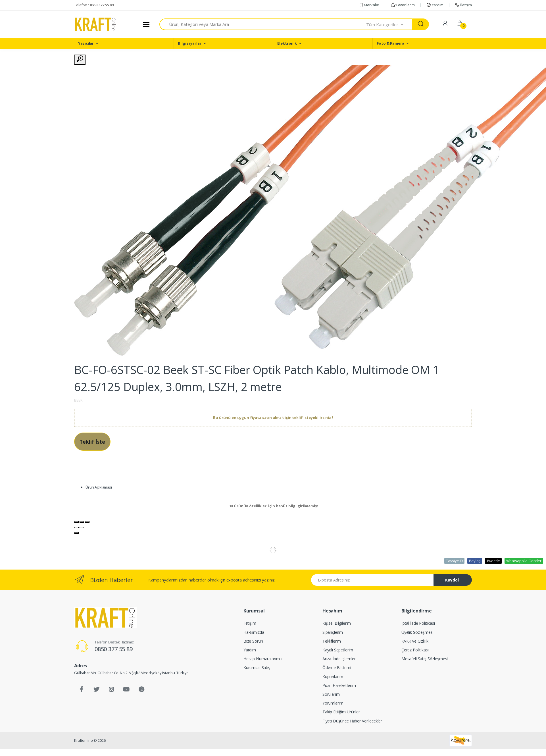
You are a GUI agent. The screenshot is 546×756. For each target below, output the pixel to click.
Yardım (435, 5)
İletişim (463, 5)
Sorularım (331, 694)
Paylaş (475, 561)
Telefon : (94, 5)
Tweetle (493, 561)
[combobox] (263, 24)
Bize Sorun (253, 641)
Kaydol (452, 580)
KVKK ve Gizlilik (415, 641)
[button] (389, 24)
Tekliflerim (332, 641)
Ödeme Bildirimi (337, 667)
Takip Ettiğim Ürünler (341, 712)
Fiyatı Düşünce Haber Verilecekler (352, 721)
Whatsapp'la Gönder (524, 561)
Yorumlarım (333, 703)
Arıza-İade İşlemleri (339, 659)
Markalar (369, 5)
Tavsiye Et (455, 561)
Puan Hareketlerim (339, 685)
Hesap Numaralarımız (263, 659)
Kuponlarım (333, 677)
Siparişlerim (333, 632)
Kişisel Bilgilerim (337, 623)
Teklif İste (92, 442)
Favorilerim (403, 5)
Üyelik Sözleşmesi (417, 632)
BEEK (78, 400)
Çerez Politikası (415, 650)
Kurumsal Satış (257, 667)
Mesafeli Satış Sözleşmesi (425, 659)
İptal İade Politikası (418, 623)
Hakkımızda (254, 632)
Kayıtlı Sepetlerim (338, 650)
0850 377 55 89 (114, 649)
